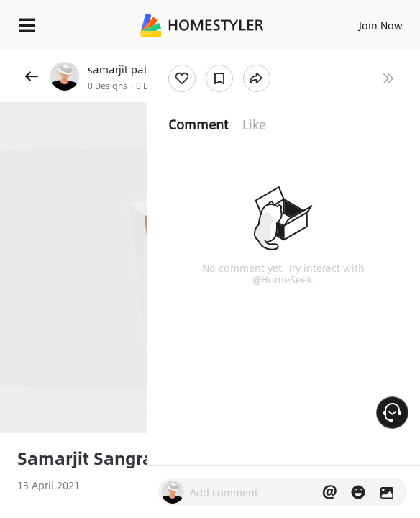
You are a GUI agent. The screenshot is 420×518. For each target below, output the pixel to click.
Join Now (381, 25)
